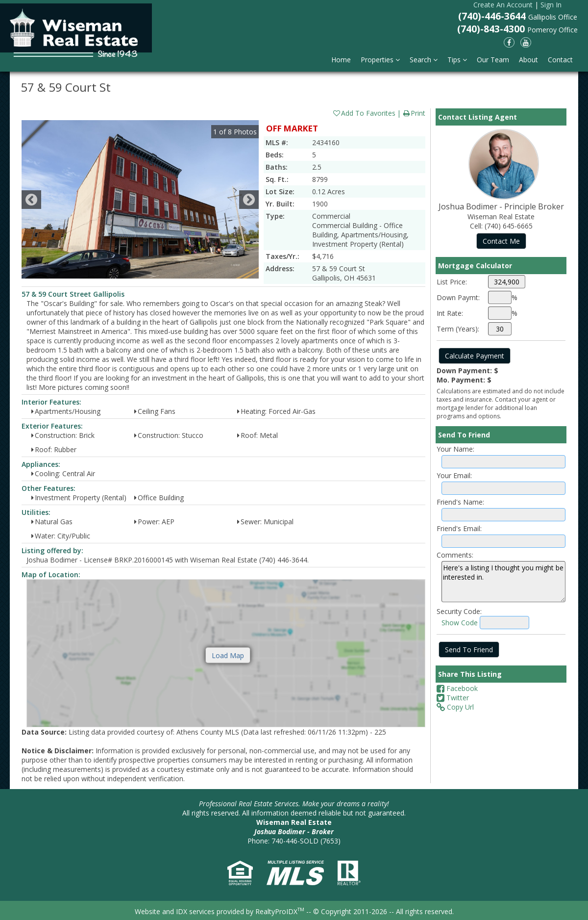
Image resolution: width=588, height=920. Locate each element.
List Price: (452, 282)
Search (424, 60)
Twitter (453, 698)
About (528, 60)
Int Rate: (450, 313)
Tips (457, 60)
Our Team (493, 60)
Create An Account (503, 5)
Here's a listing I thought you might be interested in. (503, 582)
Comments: (455, 555)
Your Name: (455, 449)
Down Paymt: (458, 297)
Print (414, 113)
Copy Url (455, 707)
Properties (380, 60)
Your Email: (454, 475)
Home (341, 60)
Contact (560, 60)
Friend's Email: (459, 528)
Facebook (457, 688)
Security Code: (459, 611)
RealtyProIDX (280, 911)
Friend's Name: (460, 502)
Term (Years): (458, 329)
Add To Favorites (364, 113)
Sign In (551, 5)
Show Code (460, 623)
